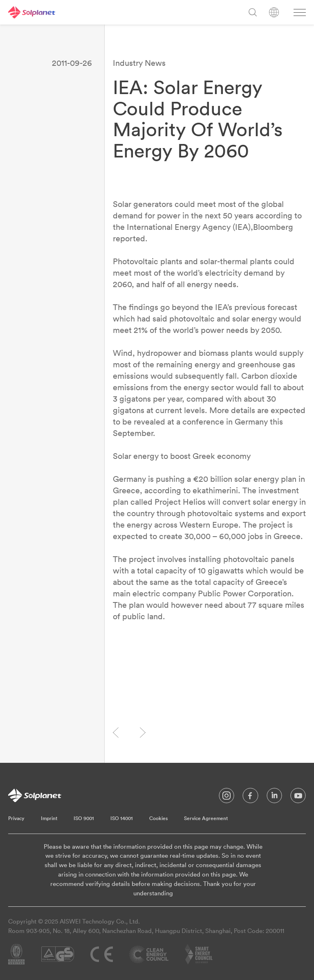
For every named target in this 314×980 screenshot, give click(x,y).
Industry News (139, 63)
